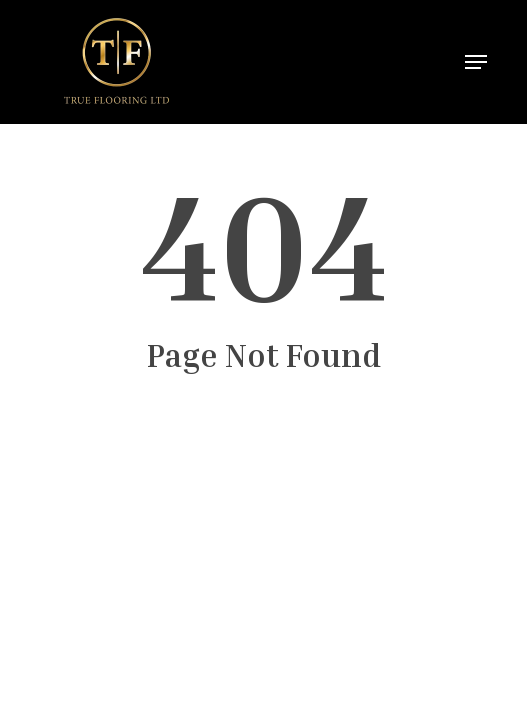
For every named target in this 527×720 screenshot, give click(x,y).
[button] (476, 62)
